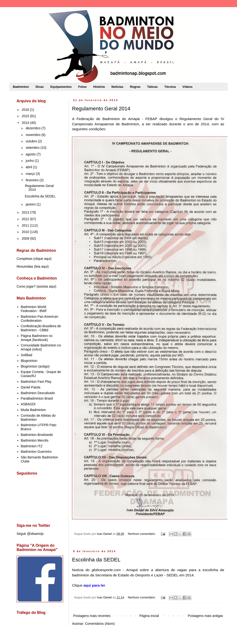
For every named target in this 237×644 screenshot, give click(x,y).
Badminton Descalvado (38, 393)
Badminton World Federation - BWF (34, 309)
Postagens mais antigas (205, 616)
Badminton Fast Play (36, 382)
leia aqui (41, 266)
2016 (26, 110)
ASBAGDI (28, 404)
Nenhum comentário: (142, 534)
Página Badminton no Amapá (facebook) (37, 338)
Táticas (153, 87)
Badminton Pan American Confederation (40, 319)
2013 (26, 212)
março (31, 174)
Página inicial (149, 616)
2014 (26, 123)
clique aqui (42, 259)
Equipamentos (61, 87)
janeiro (31, 204)
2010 (26, 232)
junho (30, 161)
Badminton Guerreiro (36, 452)
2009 (26, 238)
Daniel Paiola (31, 387)
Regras (135, 87)
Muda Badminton (33, 410)
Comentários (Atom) (100, 624)
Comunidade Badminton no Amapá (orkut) (41, 347)
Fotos (82, 87)
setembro (33, 148)
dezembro (33, 128)
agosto (31, 154)
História (99, 87)
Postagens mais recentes (92, 616)
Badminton (21, 87)
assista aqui (46, 286)
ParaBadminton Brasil (37, 398)
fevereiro (32, 180)
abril (29, 167)
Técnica (170, 87)
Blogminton (29, 361)
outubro (32, 141)
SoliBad (27, 355)
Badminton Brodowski (37, 435)
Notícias (117, 87)
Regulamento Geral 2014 (101, 109)
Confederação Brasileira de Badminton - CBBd (41, 328)
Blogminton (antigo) (35, 366)
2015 (26, 116)
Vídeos (188, 87)
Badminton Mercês (35, 440)
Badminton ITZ (32, 446)
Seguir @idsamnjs (30, 534)
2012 (26, 219)
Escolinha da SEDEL (96, 560)
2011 (26, 225)
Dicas (40, 87)
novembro (33, 135)
